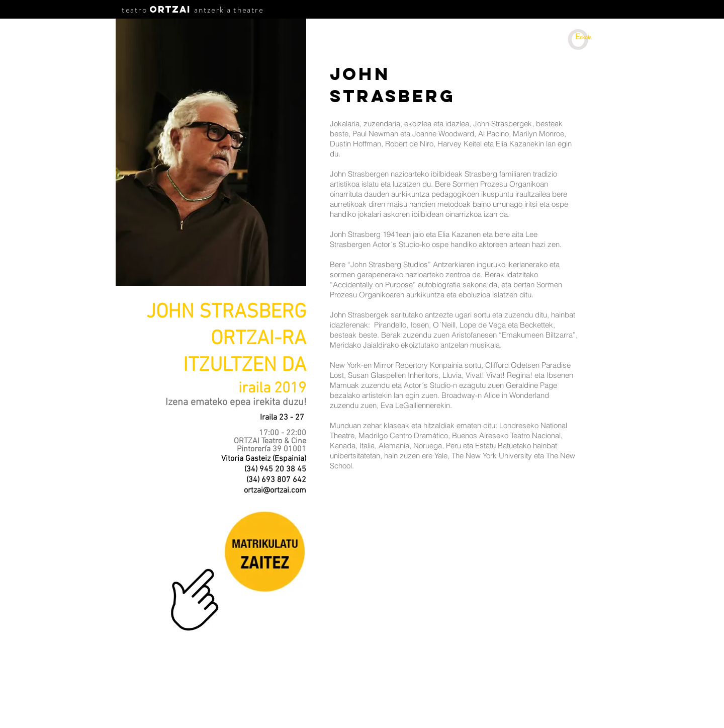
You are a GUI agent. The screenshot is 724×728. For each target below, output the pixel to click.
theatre (248, 10)
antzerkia (212, 10)
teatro (134, 10)
